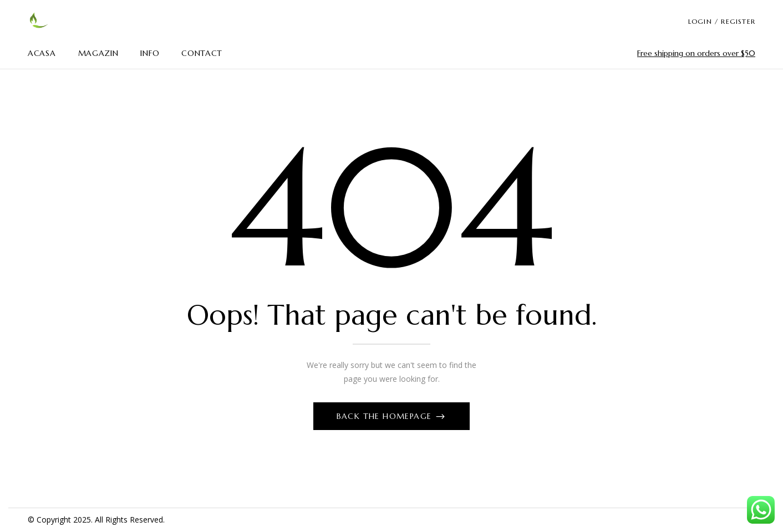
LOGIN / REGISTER (722, 21)
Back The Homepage (386, 416)
